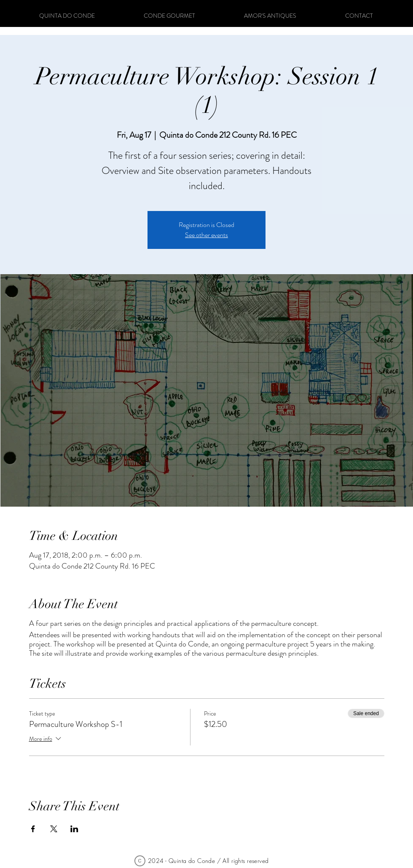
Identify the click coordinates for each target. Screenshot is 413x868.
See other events (206, 235)
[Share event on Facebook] (33, 829)
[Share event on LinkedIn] (74, 829)
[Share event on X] (54, 829)
